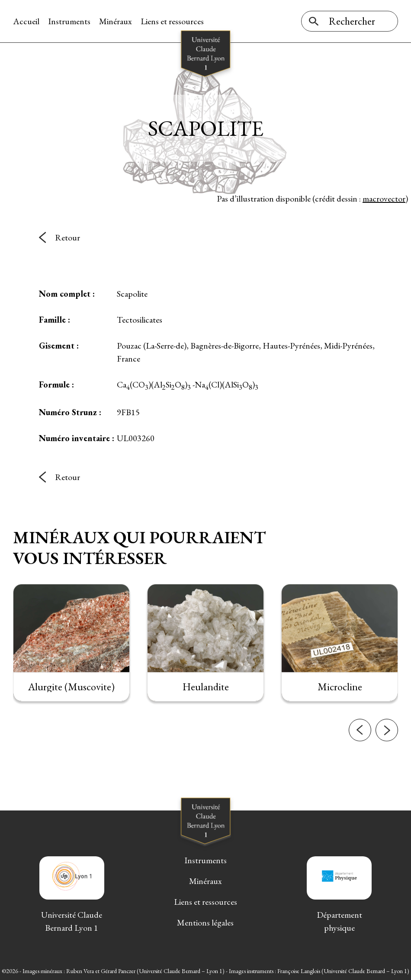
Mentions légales (205, 922)
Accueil (26, 21)
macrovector (384, 199)
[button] (360, 745)
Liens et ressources (172, 21)
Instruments (69, 21)
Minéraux (116, 21)
